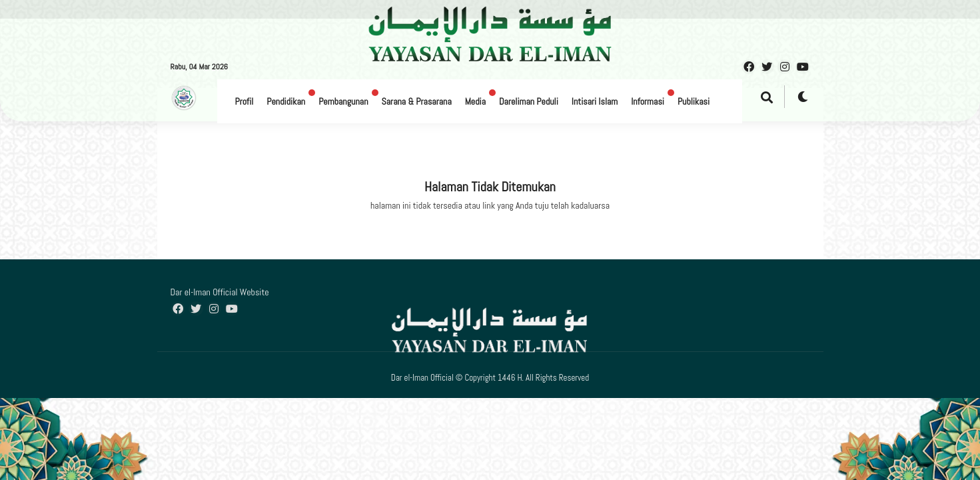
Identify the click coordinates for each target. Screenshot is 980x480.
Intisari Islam (595, 101)
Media (475, 101)
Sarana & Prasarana (417, 101)
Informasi (648, 101)
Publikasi (694, 101)
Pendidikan (286, 101)
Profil (245, 101)
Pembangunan (343, 101)
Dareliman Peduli (529, 101)
